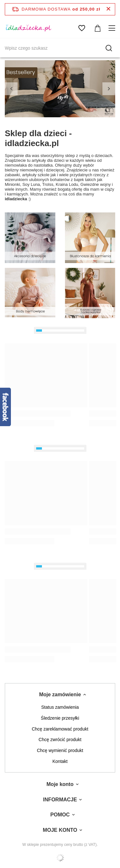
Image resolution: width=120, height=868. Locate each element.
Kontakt (60, 761)
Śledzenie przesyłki (60, 718)
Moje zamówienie (60, 694)
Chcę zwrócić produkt (60, 740)
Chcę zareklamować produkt (60, 729)
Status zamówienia (60, 707)
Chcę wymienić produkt (60, 750)
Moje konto (60, 784)
